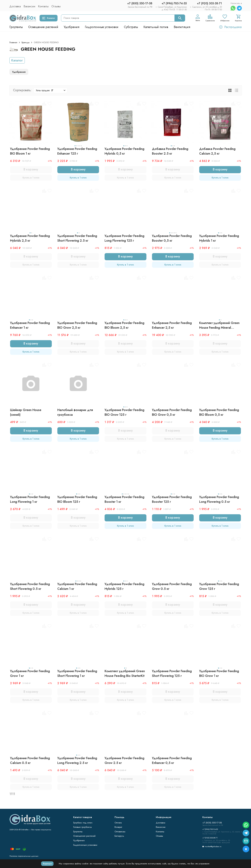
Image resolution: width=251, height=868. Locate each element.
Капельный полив (156, 27)
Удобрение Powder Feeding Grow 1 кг (30, 673)
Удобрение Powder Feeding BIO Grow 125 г (124, 412)
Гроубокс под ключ (83, 823)
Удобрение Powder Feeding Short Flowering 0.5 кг (30, 586)
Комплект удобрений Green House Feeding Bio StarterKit (125, 673)
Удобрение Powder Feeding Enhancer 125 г (77, 151)
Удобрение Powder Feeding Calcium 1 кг (77, 586)
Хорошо (47, 864)
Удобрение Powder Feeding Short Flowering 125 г (172, 673)
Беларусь (119, 836)
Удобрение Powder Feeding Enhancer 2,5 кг (172, 325)
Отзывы (56, 6)
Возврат (118, 827)
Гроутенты (16, 27)
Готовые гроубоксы (82, 827)
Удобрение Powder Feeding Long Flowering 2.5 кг (77, 761)
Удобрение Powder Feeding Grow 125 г (219, 586)
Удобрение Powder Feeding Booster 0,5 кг (172, 238)
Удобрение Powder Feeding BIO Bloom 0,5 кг (219, 412)
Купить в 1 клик (31, 178)
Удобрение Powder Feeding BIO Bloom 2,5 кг (124, 325)
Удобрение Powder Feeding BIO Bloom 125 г (77, 499)
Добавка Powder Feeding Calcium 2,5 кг (217, 151)
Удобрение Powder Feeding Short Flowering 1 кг (77, 673)
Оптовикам (120, 832)
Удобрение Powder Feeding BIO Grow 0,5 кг (172, 412)
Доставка (15, 6)
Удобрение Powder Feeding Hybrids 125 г (124, 586)
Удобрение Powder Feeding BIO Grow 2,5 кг (77, 325)
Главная (13, 42)
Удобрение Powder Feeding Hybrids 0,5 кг (124, 151)
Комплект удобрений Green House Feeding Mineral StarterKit (219, 325)
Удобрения (72, 27)
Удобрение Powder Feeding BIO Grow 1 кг (219, 673)
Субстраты (131, 27)
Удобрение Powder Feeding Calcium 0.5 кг (30, 761)
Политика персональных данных (24, 856)
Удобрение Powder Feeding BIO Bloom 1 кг (30, 151)
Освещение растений (43, 27)
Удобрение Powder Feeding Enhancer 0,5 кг (172, 761)
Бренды (26, 42)
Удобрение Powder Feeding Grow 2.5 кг (124, 761)
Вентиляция (182, 27)
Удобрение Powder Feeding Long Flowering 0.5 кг (219, 499)
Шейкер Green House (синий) (26, 412)
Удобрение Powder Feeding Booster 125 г (172, 499)
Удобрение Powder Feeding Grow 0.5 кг (172, 586)
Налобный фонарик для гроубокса (75, 412)
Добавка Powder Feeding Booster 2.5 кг (170, 151)
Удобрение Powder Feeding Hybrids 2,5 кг (30, 238)
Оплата (118, 823)
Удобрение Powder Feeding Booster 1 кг (124, 499)
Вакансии (29, 6)
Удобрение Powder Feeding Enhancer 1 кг (30, 325)
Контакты (43, 6)
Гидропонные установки (102, 27)
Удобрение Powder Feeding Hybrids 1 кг (219, 238)
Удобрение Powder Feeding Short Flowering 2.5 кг (77, 238)
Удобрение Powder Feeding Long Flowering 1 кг (30, 499)
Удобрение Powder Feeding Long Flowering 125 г (124, 238)
